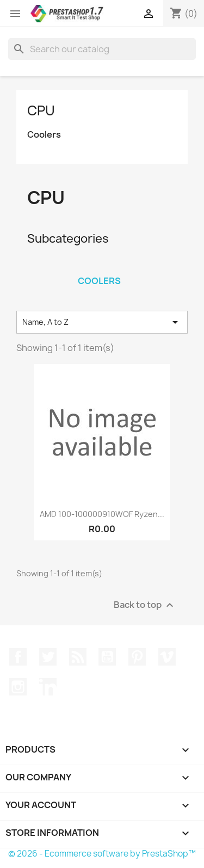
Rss (78, 657)
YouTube (107, 657)
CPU (41, 110)
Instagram (18, 687)
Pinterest (137, 657)
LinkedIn (48, 687)
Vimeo (167, 657)
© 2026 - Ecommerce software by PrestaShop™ (102, 854)
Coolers (44, 135)
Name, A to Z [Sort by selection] (102, 322)
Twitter (48, 657)
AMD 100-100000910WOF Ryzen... (102, 514)
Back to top (145, 605)
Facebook (18, 657)
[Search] (102, 49)
